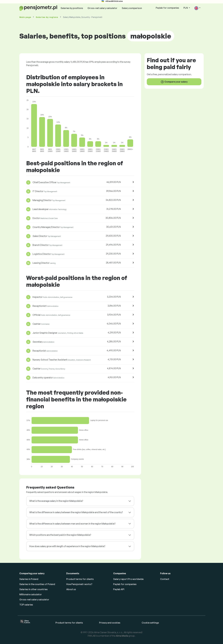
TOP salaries (26, 605)
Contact (165, 579)
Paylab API (119, 589)
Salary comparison (132, 8)
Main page (25, 17)
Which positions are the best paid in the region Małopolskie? (60, 535)
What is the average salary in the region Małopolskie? (56, 501)
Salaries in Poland (29, 579)
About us (71, 589)
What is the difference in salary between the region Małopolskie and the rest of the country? (76, 512)
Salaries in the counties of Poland (37, 584)
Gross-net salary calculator (102, 8)
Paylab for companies (167, 8)
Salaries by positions (72, 8)
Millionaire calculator (31, 594)
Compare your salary (174, 82)
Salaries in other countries (33, 589)
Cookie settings (150, 623)
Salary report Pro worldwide (128, 579)
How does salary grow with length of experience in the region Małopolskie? (67, 546)
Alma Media (122, 636)
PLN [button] (186, 8)
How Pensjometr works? (79, 584)
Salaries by (47, 17)
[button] (197, 8)
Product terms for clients (80, 579)
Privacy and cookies (110, 623)
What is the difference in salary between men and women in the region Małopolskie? (72, 524)
